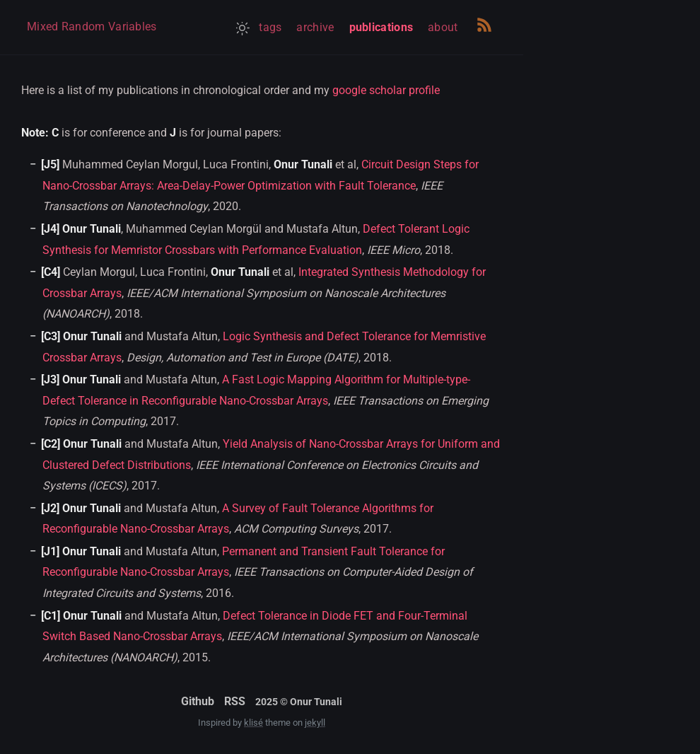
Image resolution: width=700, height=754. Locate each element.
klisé (253, 723)
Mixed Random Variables (92, 27)
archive (315, 27)
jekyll (315, 723)
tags (270, 27)
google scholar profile (386, 90)
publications (381, 27)
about (443, 27)
